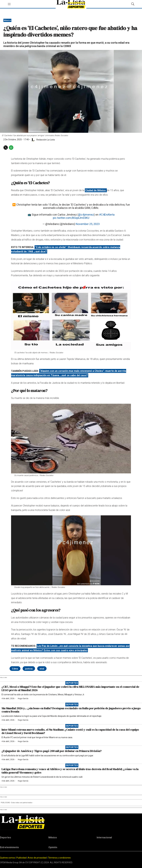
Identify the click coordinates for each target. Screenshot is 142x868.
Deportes (72, 683)
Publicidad (22, 858)
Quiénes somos (8, 858)
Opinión (53, 847)
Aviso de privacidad (37, 858)
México (7, 20)
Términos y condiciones (59, 858)
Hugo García (23, 699)
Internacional (104, 837)
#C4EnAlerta (107, 215)
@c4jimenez (86, 215)
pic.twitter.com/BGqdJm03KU (71, 218)
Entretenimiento (9, 847)
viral (42, 669)
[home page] (71, 822)
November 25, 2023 (88, 224)
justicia (29, 669)
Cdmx (15, 669)
